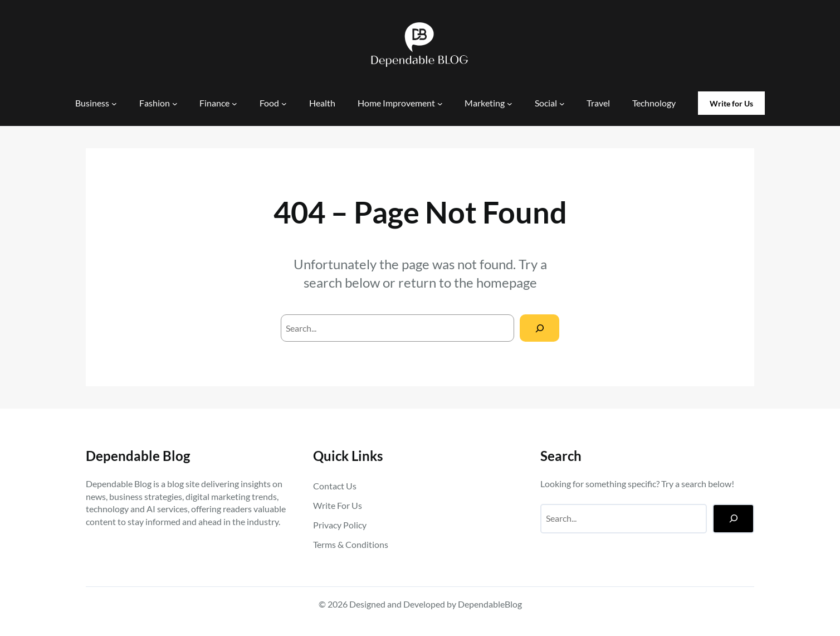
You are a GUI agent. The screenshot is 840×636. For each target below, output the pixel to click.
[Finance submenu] (235, 104)
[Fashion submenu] (175, 104)
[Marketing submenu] (510, 104)
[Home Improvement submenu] (440, 104)
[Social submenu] (562, 104)
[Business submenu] (114, 104)
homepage (507, 282)
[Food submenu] (284, 104)
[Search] (539, 328)
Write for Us (731, 103)
